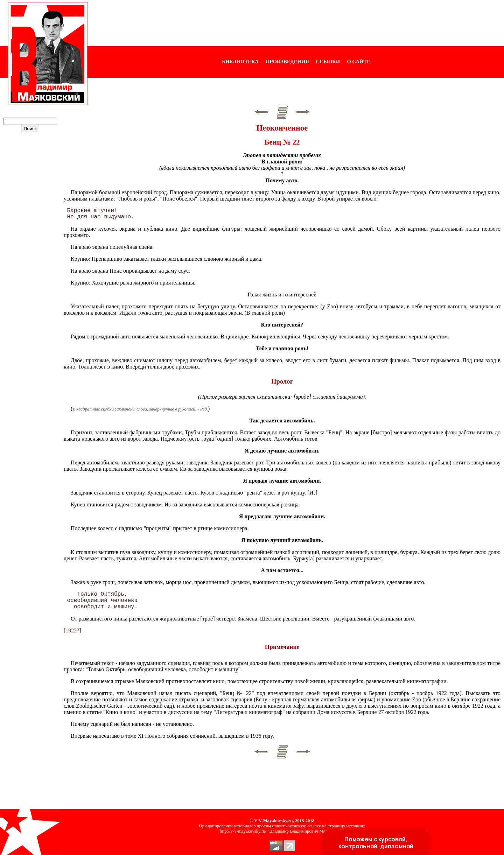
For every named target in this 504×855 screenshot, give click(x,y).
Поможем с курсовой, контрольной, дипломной (376, 843)
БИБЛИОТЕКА (240, 62)
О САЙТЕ (358, 62)
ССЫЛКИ (328, 62)
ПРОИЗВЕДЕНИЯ (287, 62)
